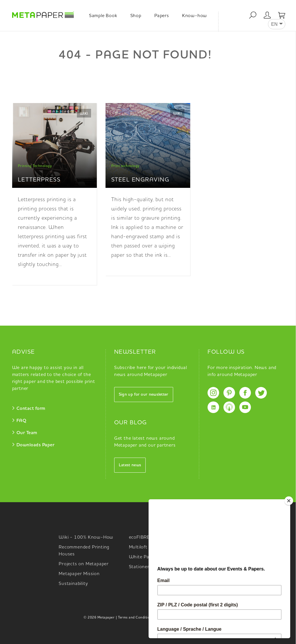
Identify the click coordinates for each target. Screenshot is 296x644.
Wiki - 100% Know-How (86, 537)
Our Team (27, 433)
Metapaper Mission (79, 574)
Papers (162, 16)
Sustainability (73, 584)
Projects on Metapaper (84, 564)
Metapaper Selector (220, 537)
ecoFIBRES (141, 537)
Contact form (31, 409)
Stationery (140, 567)
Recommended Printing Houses (84, 551)
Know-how (195, 16)
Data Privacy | (187, 618)
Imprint (206, 618)
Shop (136, 16)
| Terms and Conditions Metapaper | (145, 618)
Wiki (84, 114)
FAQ (22, 421)
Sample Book (103, 16)
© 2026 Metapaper (99, 618)
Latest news (130, 465)
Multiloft (138, 547)
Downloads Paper (36, 445)
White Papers (144, 557)
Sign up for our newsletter (144, 395)
